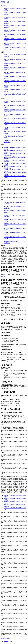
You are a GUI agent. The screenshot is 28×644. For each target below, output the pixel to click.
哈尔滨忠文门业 (5, 1)
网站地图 (3, 638)
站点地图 (8, 638)
